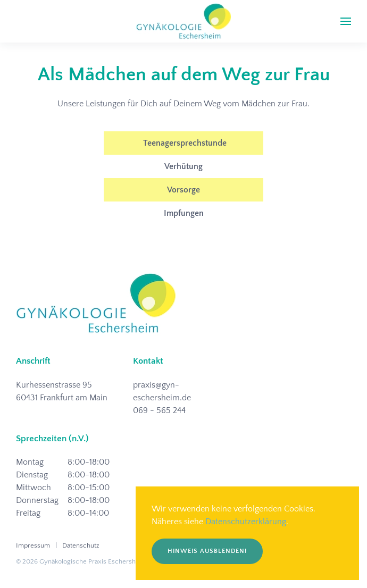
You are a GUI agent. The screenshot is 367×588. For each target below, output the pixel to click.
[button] (346, 21)
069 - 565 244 (159, 410)
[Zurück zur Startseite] (183, 21)
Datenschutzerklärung (246, 522)
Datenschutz (81, 545)
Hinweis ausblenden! (207, 551)
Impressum (33, 545)
